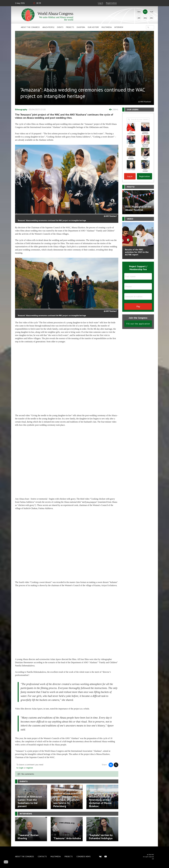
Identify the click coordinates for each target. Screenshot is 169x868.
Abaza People (48, 27)
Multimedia (107, 27)
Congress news (84, 857)
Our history (93, 27)
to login (20, 768)
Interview (119, 27)
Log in (100, 3)
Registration (111, 3)
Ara (151, 18)
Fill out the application (138, 324)
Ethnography (21, 109)
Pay (138, 306)
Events (60, 27)
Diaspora (81, 27)
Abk (139, 18)
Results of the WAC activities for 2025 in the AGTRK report (137, 252)
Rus (139, 12)
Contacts (42, 857)
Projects (70, 27)
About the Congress (30, 27)
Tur (151, 12)
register (30, 768)
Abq (145, 18)
